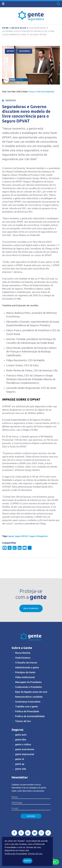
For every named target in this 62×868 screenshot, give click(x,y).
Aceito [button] (28, 861)
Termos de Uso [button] (35, 854)
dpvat (11, 536)
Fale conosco (31, 608)
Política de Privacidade (16, 854)
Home (5, 28)
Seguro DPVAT (22, 536)
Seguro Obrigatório (39, 536)
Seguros (25, 51)
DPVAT (11, 51)
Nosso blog (19, 28)
